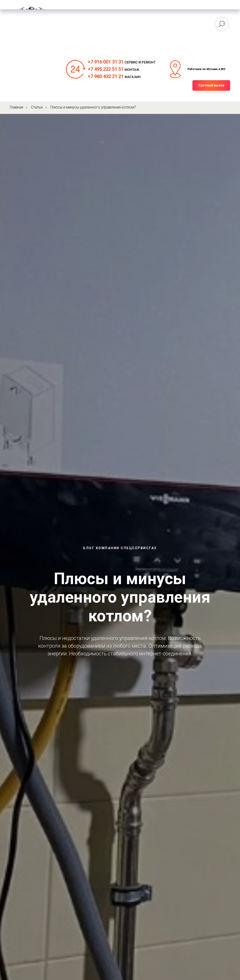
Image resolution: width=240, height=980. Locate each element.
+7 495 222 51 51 (106, 69)
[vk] (152, 26)
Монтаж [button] (105, 20)
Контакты (115, 33)
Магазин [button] (115, 28)
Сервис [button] (110, 24)
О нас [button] (75, 33)
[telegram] (162, 26)
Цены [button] (95, 28)
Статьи (37, 107)
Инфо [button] (93, 33)
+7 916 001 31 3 (104, 62)
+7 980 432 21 (103, 76)
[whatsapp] (142, 26)
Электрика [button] (85, 24)
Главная (82, 20)
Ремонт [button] (75, 28)
